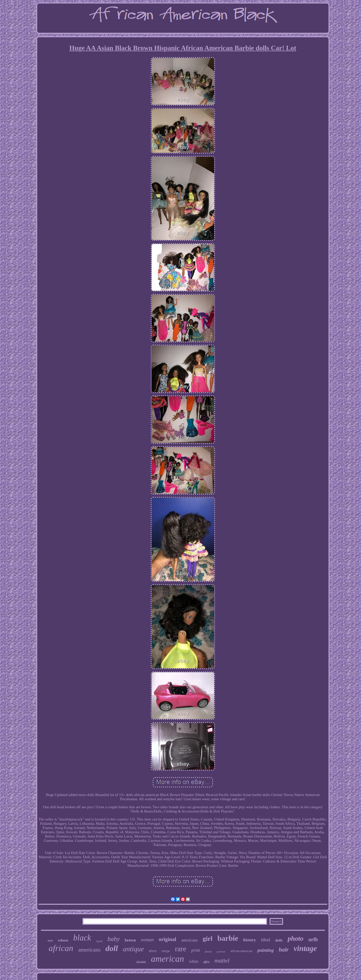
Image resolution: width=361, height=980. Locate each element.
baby (114, 939)
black (82, 938)
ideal (265, 940)
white (194, 961)
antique (133, 949)
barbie (228, 938)
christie (141, 962)
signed (99, 941)
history (249, 940)
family (208, 951)
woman (147, 940)
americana (189, 940)
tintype (166, 951)
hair (284, 950)
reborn (63, 940)
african (61, 948)
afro (206, 962)
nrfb (313, 939)
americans (89, 950)
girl (207, 939)
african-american (241, 951)
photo (295, 938)
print (195, 950)
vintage (305, 948)
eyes (50, 940)
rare (180, 949)
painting (265, 950)
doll (112, 948)
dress (153, 951)
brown (130, 940)
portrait (221, 951)
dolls (279, 940)
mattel (222, 960)
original (167, 939)
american (167, 959)
